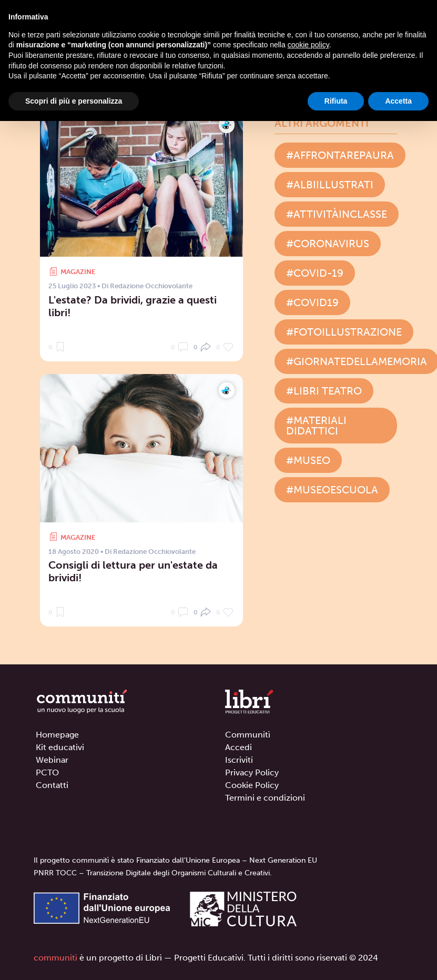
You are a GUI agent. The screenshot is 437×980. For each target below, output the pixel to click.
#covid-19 (315, 273)
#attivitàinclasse (337, 214)
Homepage (57, 735)
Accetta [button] (398, 101)
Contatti (52, 785)
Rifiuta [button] (336, 101)
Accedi (238, 747)
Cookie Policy (252, 785)
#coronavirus (328, 244)
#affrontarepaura (340, 155)
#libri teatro (324, 391)
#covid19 (312, 302)
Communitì (248, 735)
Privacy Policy (252, 772)
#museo (308, 460)
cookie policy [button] (308, 45)
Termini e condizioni (265, 798)
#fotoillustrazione (344, 332)
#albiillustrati (330, 185)
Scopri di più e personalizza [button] (74, 101)
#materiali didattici (316, 426)
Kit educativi (60, 747)
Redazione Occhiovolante (151, 286)
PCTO (47, 772)
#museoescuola (332, 490)
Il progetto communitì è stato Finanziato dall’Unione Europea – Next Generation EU (175, 860)
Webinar (52, 760)
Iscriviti (239, 760)
